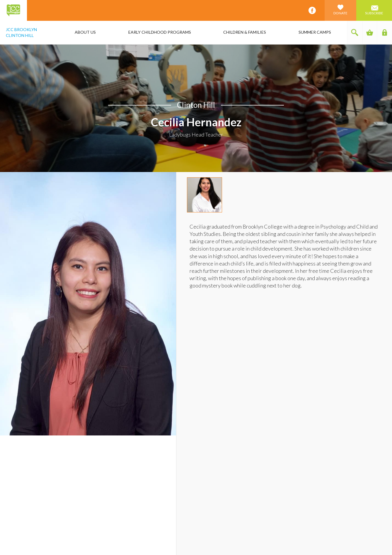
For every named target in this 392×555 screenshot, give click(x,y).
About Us (85, 32)
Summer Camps (315, 32)
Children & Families (245, 32)
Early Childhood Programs (160, 32)
